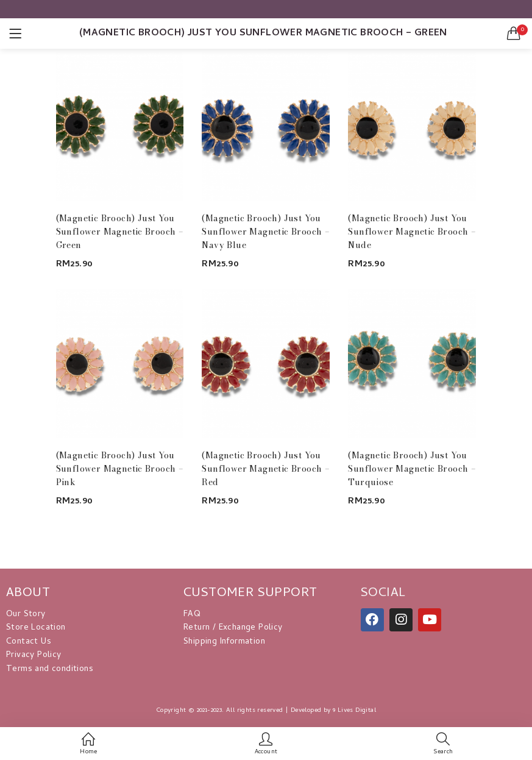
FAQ (192, 615)
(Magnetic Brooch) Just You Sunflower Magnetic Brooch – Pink (120, 469)
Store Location (36, 628)
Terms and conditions (50, 669)
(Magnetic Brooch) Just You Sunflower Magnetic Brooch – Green (120, 232)
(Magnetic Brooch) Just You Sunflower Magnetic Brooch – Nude (412, 232)
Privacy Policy (34, 655)
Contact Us (29, 642)
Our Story (26, 615)
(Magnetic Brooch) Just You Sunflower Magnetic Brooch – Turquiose (412, 469)
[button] (514, 34)
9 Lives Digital (354, 711)
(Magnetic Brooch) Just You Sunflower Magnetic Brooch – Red (266, 469)
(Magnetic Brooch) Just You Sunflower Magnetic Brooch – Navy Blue (266, 232)
